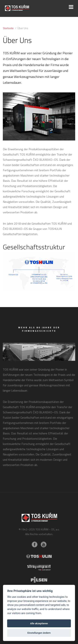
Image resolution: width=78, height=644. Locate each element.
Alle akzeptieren (39, 623)
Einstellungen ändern (39, 633)
